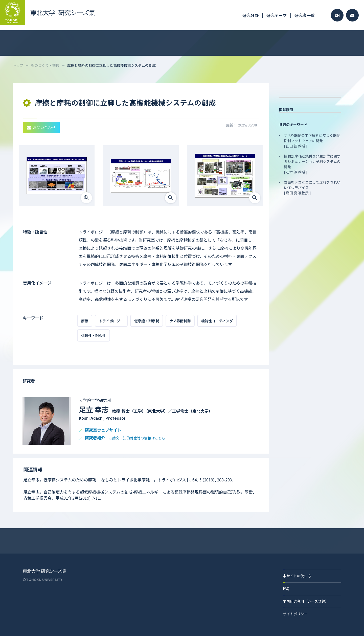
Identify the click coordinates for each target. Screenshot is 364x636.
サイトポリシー (295, 614)
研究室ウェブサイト (103, 430)
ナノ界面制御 (180, 321)
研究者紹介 (125, 438)
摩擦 (85, 321)
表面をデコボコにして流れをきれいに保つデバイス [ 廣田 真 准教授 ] (312, 187)
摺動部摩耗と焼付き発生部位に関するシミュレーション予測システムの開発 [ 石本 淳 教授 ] (312, 164)
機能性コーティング (217, 321)
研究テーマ (277, 15)
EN (337, 15)
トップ (18, 65)
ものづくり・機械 (45, 65)
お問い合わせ (41, 127)
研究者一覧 (305, 15)
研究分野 (251, 15)
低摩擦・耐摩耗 (147, 321)
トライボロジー (111, 321)
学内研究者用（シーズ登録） (306, 601)
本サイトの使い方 (297, 576)
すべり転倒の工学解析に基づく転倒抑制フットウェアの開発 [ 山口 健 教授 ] (312, 141)
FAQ (286, 588)
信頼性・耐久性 (94, 335)
